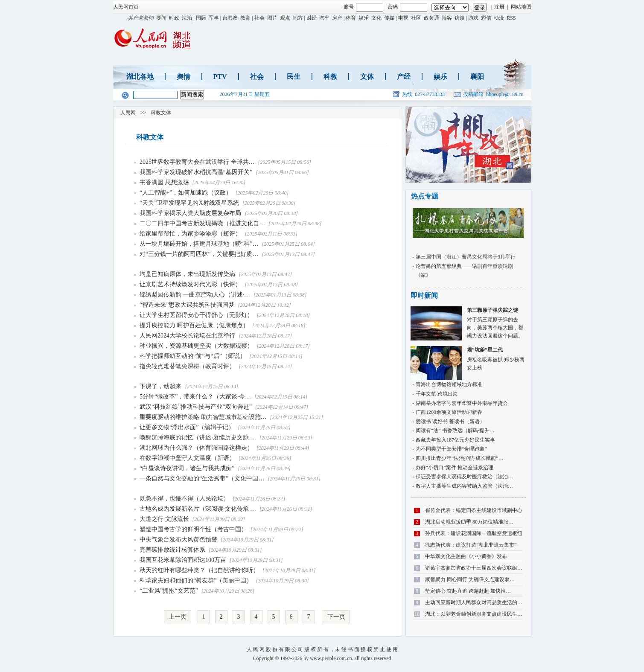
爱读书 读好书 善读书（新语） (450, 422)
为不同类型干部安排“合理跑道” (451, 449)
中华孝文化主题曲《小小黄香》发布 (466, 556)
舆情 (184, 77)
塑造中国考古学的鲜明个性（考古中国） (193, 529)
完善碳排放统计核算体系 (172, 550)
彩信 (486, 18)
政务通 (431, 18)
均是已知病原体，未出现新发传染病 (188, 274)
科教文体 (161, 113)
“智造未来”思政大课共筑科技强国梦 (187, 305)
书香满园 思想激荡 (164, 182)
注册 (499, 7)
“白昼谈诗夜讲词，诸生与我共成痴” (187, 468)
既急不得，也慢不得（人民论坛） (184, 499)
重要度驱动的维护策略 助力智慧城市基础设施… (203, 417)
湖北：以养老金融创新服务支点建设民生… (474, 614)
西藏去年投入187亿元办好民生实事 (455, 440)
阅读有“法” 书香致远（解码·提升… (455, 431)
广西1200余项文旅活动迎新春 (449, 412)
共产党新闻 (141, 18)
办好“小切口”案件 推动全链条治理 (455, 468)
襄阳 (477, 77)
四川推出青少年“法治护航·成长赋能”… (460, 458)
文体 (367, 77)
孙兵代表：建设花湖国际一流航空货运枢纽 (474, 533)
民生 (294, 77)
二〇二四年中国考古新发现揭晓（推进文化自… (202, 223)
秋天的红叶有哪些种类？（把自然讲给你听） (199, 570)
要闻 (161, 18)
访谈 (460, 18)
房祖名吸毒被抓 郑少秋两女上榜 (468, 358)
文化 (376, 18)
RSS (511, 18)
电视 (403, 18)
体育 (351, 18)
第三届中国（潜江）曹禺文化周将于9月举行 (466, 257)
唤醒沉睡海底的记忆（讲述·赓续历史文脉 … (198, 438)
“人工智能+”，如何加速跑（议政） (186, 193)
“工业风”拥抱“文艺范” (169, 591)
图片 (272, 18)
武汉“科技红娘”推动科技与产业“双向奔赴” (196, 407)
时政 (174, 18)
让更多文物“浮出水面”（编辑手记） (187, 427)
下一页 (336, 617)
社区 (416, 18)
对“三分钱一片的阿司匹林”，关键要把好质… (199, 254)
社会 (259, 18)
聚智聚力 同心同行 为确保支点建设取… (470, 579)
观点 (285, 18)
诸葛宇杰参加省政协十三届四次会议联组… (474, 568)
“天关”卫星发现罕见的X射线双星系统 (190, 203)
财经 (312, 18)
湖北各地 (140, 77)
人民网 (128, 113)
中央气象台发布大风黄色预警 (178, 540)
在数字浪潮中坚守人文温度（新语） (187, 458)
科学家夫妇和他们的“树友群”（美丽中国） (196, 580)
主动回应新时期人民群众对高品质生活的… (474, 602)
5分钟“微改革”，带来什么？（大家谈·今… (195, 397)
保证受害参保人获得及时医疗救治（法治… (464, 477)
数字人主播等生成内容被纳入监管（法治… (464, 486)
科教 (330, 77)
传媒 (389, 18)
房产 (337, 18)
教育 (245, 18)
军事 (214, 18)
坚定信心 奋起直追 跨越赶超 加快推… (468, 591)
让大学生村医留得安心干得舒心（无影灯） (197, 315)
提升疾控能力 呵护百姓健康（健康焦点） (195, 325)
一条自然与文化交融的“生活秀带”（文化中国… (202, 479)
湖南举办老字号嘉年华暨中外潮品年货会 (462, 403)
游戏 (473, 18)
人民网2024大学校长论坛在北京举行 (188, 336)
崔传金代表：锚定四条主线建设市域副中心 (474, 510)
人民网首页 (126, 7)
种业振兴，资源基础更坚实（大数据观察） (197, 346)
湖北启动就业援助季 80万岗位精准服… (469, 522)
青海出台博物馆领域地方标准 (449, 384)
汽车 (324, 18)
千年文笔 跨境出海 (437, 394)
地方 (298, 18)
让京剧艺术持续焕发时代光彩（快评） (191, 284)
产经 (404, 77)
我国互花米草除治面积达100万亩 (183, 560)
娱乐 (364, 18)
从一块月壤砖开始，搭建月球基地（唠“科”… (199, 244)
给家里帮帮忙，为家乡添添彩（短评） (191, 234)
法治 (187, 18)
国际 (201, 18)
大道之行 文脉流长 (164, 519)
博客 (447, 18)
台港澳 (230, 18)
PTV (220, 77)
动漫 (499, 18)
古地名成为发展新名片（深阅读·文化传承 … (198, 509)
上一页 (178, 617)
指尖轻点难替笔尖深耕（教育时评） (188, 366)
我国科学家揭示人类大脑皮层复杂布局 (191, 213)
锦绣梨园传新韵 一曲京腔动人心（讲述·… (195, 295)
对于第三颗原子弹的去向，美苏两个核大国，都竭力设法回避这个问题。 (468, 323)
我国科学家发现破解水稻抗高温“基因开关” (196, 172)
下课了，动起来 (161, 386)
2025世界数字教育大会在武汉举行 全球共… (197, 162)
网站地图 (521, 7)
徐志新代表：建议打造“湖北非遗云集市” (471, 545)
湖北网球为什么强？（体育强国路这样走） (196, 448)
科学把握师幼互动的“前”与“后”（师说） (193, 356)
